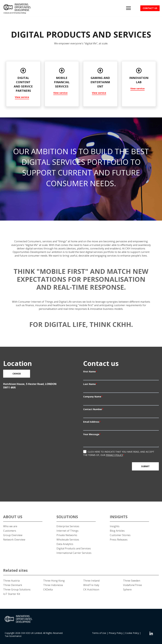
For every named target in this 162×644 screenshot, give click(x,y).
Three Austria (11, 581)
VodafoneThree (132, 585)
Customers (10, 531)
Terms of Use (99, 633)
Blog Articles (117, 531)
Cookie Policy (132, 633)
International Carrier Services (74, 553)
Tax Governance (13, 636)
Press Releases (119, 540)
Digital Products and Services (74, 548)
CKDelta (48, 589)
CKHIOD (17, 374)
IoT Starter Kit (12, 594)
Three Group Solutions (17, 589)
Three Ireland (91, 581)
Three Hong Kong (54, 581)
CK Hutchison (91, 589)
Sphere (127, 589)
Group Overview (13, 535)
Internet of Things (67, 531)
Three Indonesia (53, 585)
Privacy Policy (114, 455)
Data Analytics (65, 544)
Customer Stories (120, 535)
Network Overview (14, 540)
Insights (115, 526)
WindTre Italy (91, 585)
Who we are (10, 526)
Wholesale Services (68, 540)
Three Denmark (13, 585)
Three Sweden (132, 581)
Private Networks (67, 535)
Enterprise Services (68, 526)
